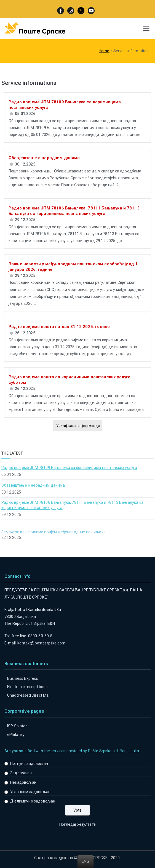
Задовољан (21, 773)
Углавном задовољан (30, 792)
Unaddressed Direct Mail (29, 695)
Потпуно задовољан (29, 764)
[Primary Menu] (146, 29)
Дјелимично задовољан (33, 801)
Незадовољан (23, 782)
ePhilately (16, 735)
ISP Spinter (17, 726)
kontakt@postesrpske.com (41, 643)
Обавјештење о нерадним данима (44, 158)
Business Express (23, 678)
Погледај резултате (77, 824)
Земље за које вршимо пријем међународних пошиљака (54, 532)
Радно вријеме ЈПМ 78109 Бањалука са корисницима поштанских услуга (69, 468)
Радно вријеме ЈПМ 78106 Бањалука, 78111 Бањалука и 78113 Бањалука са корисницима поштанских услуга (74, 211)
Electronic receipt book (27, 687)
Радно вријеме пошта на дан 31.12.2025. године (59, 327)
